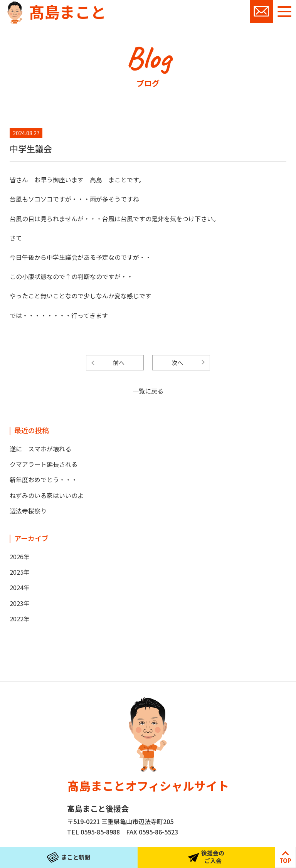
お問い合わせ (261, 12)
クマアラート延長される (44, 464)
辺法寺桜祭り (28, 511)
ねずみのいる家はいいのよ (47, 495)
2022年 (20, 619)
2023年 (20, 603)
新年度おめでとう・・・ (44, 479)
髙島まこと (67, 12)
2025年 (20, 572)
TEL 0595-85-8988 (93, 832)
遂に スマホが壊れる (40, 449)
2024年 (20, 587)
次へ (177, 363)
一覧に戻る (148, 391)
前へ (119, 363)
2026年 (20, 557)
